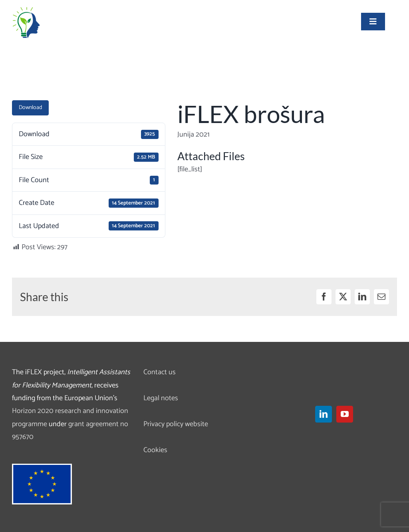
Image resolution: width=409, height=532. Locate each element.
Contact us (160, 372)
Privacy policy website (176, 424)
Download (30, 108)
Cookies (155, 450)
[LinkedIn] (324, 414)
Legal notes (161, 398)
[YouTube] (345, 414)
